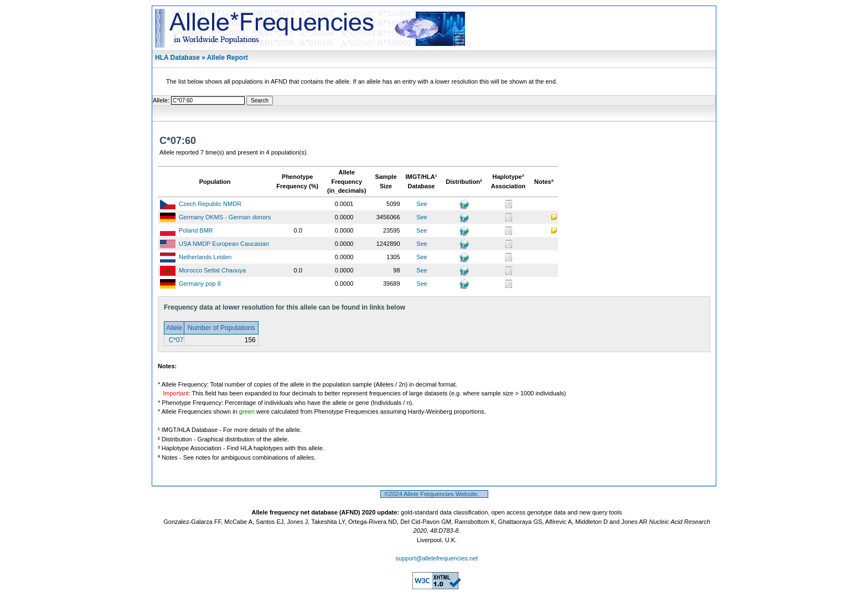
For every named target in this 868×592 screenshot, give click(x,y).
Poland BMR (196, 230)
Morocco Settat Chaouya (212, 270)
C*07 (175, 340)
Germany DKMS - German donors (225, 217)
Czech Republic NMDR (210, 204)
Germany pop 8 (200, 284)
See (422, 204)
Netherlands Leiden (205, 257)
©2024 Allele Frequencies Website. (434, 494)
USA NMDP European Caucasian (224, 244)
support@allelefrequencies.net (437, 558)
